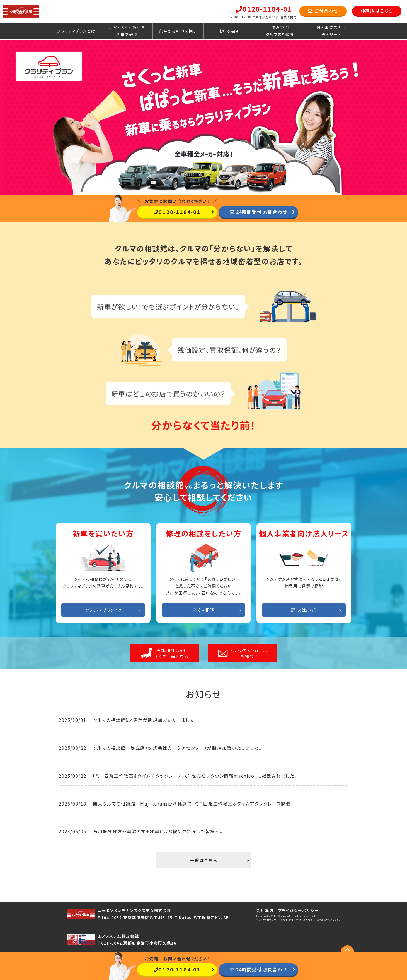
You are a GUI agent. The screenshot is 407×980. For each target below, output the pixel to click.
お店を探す (229, 31)
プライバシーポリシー (298, 910)
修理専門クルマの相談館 (280, 31)
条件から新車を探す (178, 31)
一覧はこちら (204, 860)
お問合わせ (323, 11)
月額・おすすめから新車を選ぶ (127, 31)
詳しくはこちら (304, 610)
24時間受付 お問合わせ (258, 212)
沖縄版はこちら (377, 11)
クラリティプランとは (76, 31)
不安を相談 (203, 610)
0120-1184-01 (264, 9)
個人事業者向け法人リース (331, 31)
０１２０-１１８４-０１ (177, 212)
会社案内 (265, 910)
